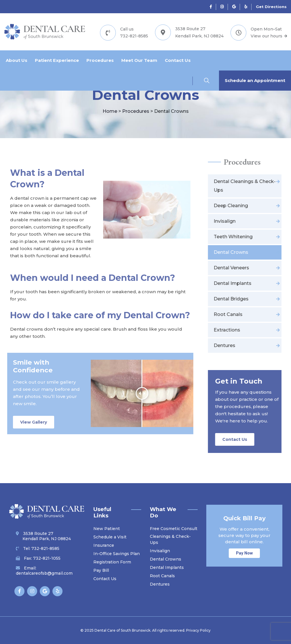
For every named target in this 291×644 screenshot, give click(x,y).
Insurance (104, 545)
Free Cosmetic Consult (174, 529)
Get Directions (271, 7)
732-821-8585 (134, 36)
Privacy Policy (198, 630)
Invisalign (160, 551)
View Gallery (34, 422)
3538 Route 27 (43, 536)
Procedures (100, 60)
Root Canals (162, 576)
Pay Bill (101, 570)
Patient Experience (57, 60)
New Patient (107, 529)
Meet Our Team (139, 60)
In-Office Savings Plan (117, 554)
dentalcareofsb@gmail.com (44, 573)
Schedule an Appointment (255, 80)
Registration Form (112, 562)
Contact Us (178, 60)
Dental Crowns (166, 559)
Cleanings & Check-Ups (170, 539)
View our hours (269, 36)
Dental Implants (167, 567)
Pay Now (244, 553)
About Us (17, 60)
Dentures (160, 584)
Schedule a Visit (110, 537)
